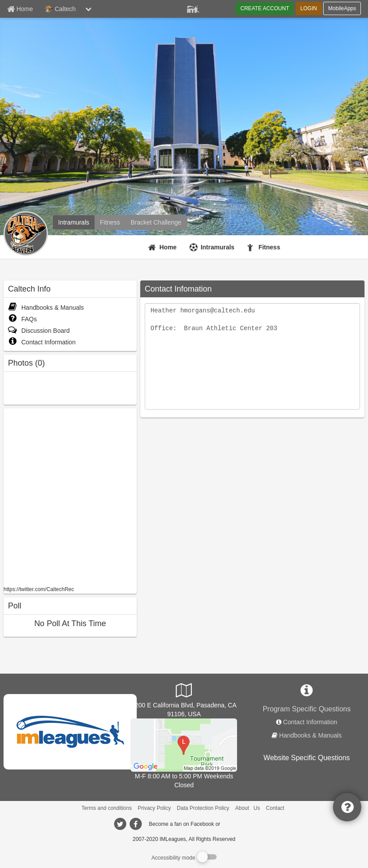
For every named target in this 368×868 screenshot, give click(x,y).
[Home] (164, 247)
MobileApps (342, 8)
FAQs (22, 319)
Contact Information (42, 342)
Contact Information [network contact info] (310, 722)
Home (168, 247)
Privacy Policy (154, 808)
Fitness (269, 247)
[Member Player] (193, 8)
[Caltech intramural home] (74, 222)
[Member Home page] (20, 9)
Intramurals (218, 247)
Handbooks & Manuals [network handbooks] (311, 735)
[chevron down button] (88, 9)
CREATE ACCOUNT (265, 8)
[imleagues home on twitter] (120, 824)
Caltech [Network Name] (60, 9)
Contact (275, 808)
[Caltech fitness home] (110, 222)
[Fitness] (265, 247)
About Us (248, 808)
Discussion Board (39, 331)
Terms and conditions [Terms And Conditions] (107, 808)
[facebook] (239, 824)
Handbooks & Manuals (46, 308)
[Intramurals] (213, 247)
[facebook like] (70, 496)
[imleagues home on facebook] (136, 824)
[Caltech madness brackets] (156, 222)
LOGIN (309, 8)
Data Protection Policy (203, 808)
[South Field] (184, 745)
